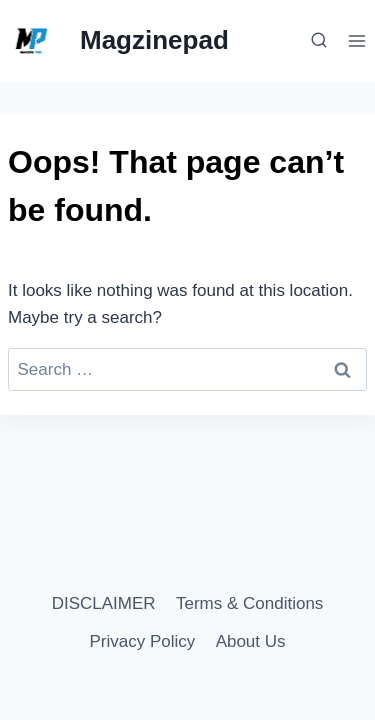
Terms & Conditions (249, 603)
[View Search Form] (316, 41)
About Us (251, 641)
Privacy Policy (142, 641)
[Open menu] (356, 40)
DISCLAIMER (104, 603)
